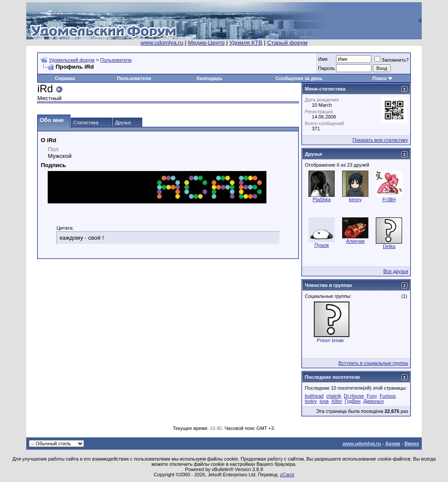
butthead (314, 396)
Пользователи (116, 60)
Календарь (210, 78)
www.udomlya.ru (162, 43)
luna (324, 401)
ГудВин (353, 401)
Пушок (322, 245)
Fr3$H (389, 199)
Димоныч (373, 401)
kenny (355, 199)
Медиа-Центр (206, 43)
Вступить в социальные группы (373, 363)
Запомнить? (392, 60)
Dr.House (354, 396)
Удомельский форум (72, 60)
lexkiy (311, 401)
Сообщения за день (299, 78)
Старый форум (287, 43)
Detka (389, 246)
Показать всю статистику (380, 140)
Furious (388, 396)
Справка (65, 78)
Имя (323, 59)
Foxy (372, 396)
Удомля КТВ (246, 43)
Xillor (336, 401)
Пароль (326, 68)
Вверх (411, 444)
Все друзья (396, 271)
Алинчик (355, 241)
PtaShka (322, 199)
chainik (334, 396)
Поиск (380, 78)
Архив (392, 444)
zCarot (287, 475)
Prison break (330, 340)
